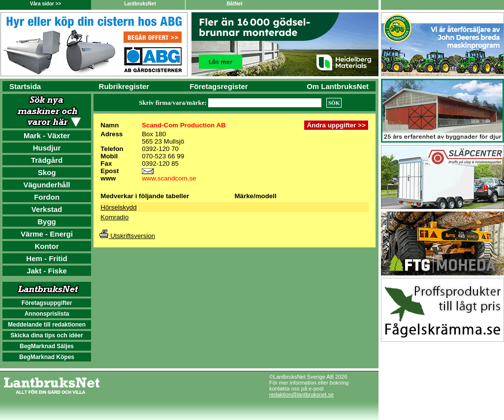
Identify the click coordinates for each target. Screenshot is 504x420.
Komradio (114, 217)
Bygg (47, 222)
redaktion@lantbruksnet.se (301, 394)
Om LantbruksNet (338, 86)
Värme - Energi (47, 234)
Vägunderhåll (47, 185)
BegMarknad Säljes (47, 346)
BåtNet (234, 4)
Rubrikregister (124, 86)
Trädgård (47, 160)
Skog (47, 172)
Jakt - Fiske (47, 271)
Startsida (25, 86)
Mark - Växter (47, 135)
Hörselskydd (118, 207)
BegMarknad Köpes (47, 357)
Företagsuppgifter (47, 303)
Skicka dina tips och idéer (47, 335)
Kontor (47, 246)
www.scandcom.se (169, 178)
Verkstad (47, 209)
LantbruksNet (140, 4)
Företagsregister (219, 86)
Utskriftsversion (127, 236)
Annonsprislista (47, 314)
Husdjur (47, 148)
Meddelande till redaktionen (47, 325)
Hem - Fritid (47, 258)
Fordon (47, 197)
